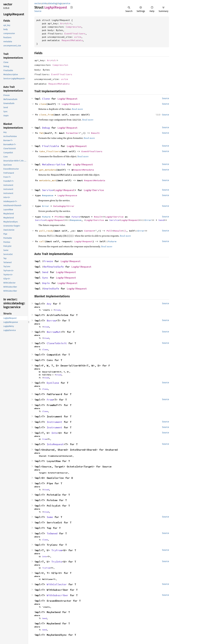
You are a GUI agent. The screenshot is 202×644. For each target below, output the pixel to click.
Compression (74, 27)
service (67, 3)
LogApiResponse (67, 195)
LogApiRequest (68, 99)
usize (78, 37)
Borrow (51, 321)
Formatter (72, 133)
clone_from (46, 115)
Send (161, 220)
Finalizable (51, 146)
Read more (77, 109)
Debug (46, 128)
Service (47, 190)
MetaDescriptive (54, 164)
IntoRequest (55, 444)
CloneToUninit (57, 343)
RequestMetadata (72, 40)
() (125, 231)
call (42, 241)
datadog (52, 3)
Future (46, 217)
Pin (57, 217)
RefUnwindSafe (54, 267)
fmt (41, 133)
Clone (46, 99)
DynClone (53, 383)
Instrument (54, 422)
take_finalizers (50, 151)
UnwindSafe (51, 289)
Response (48, 195)
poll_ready (46, 231)
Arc (62, 23)
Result (95, 133)
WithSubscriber (58, 595)
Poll (109, 231)
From (50, 400)
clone (43, 104)
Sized (57, 310)
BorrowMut (54, 332)
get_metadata (48, 170)
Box (62, 217)
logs (60, 3)
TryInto (57, 562)
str (68, 23)
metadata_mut (48, 180)
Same (50, 517)
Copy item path (72, 7)
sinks (44, 3)
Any (49, 304)
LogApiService (94, 190)
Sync (45, 278)
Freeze (48, 261)
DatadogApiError (64, 206)
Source (38, 11)
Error (46, 206)
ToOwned (52, 533)
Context (89, 231)
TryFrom (57, 550)
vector (38, 3)
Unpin (46, 283)
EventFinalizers (75, 34)
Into (54, 433)
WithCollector (57, 584)
